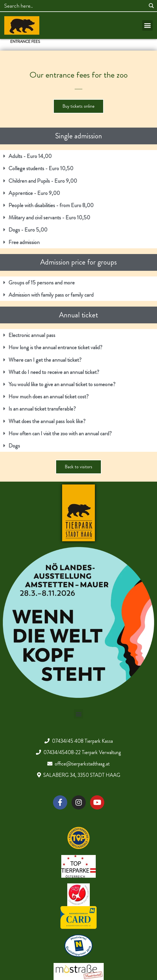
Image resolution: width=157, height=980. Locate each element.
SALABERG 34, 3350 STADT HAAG (82, 775)
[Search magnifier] (151, 6)
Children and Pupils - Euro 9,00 (43, 181)
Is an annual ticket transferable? (42, 409)
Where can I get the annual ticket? (45, 360)
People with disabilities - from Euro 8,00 (51, 205)
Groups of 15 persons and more (42, 283)
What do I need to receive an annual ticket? (54, 372)
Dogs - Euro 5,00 (28, 230)
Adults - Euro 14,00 (30, 156)
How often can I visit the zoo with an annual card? (60, 433)
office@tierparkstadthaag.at (82, 764)
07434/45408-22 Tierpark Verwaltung (82, 752)
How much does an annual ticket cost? (49, 397)
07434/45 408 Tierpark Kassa (82, 741)
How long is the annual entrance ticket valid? (55, 347)
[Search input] (74, 6)
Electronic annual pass (32, 335)
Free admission (24, 242)
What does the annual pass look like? (47, 421)
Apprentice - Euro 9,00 (34, 193)
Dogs (14, 446)
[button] (148, 26)
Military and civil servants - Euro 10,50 (49, 218)
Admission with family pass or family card (51, 295)
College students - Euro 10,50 (41, 168)
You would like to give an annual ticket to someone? (62, 384)
